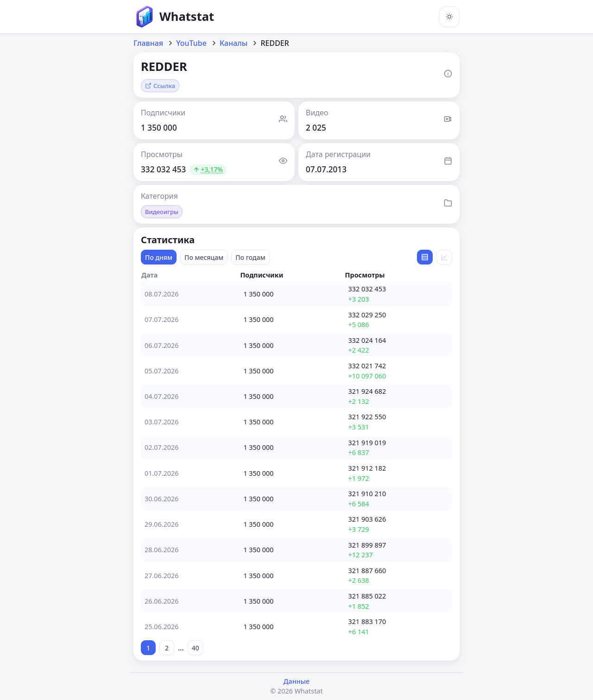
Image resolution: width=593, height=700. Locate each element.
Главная (148, 43)
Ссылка (160, 86)
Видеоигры (162, 212)
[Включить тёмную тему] (449, 17)
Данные (296, 681)
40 (196, 648)
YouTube (191, 43)
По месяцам (204, 257)
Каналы (234, 43)
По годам (250, 257)
